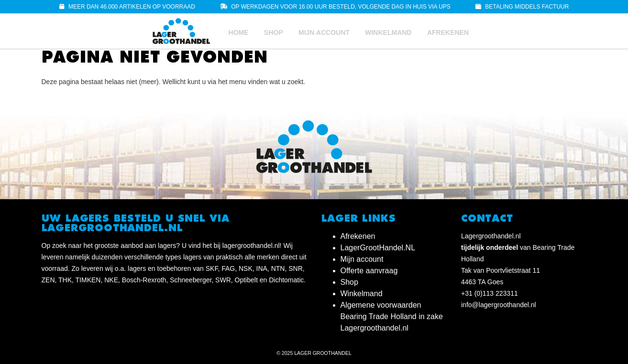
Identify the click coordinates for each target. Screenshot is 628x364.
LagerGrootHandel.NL (378, 248)
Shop (274, 32)
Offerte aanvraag (369, 271)
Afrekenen (448, 32)
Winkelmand (388, 32)
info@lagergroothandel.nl (499, 305)
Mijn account (324, 32)
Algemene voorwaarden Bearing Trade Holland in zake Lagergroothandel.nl (392, 316)
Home (238, 32)
